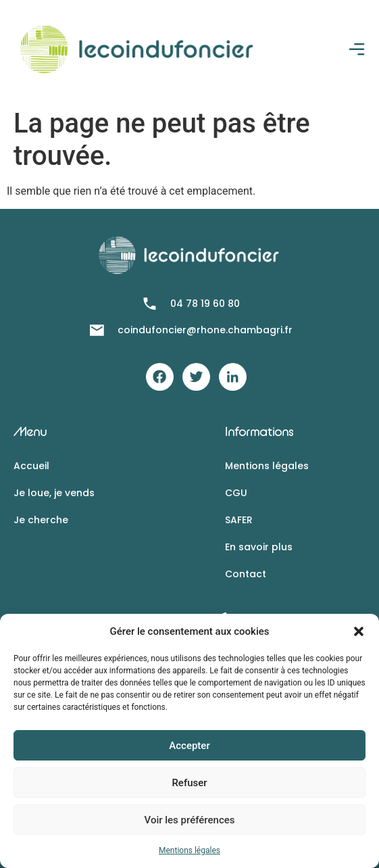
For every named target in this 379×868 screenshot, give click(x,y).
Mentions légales (189, 850)
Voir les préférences (190, 820)
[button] (359, 631)
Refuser (189, 783)
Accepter (189, 746)
